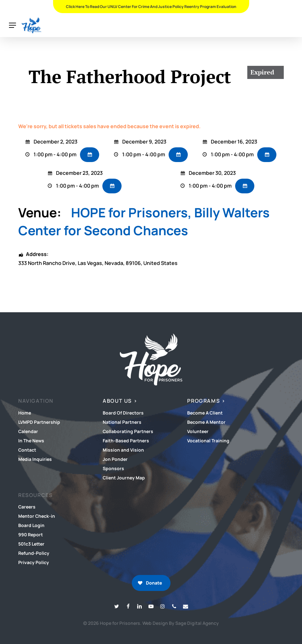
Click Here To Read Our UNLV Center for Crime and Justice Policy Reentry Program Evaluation (151, 7)
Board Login (31, 525)
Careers (27, 507)
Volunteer (198, 431)
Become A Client (205, 413)
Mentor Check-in (37, 516)
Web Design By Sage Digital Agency (181, 623)
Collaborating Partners (128, 431)
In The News (31, 441)
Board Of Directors (123, 413)
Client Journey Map (124, 478)
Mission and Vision (123, 450)
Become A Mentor (206, 422)
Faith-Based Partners (126, 441)
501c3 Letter (31, 544)
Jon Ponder (115, 459)
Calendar (28, 431)
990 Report (31, 535)
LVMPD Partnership (39, 422)
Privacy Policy (34, 562)
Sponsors (113, 468)
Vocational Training (208, 441)
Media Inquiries (35, 459)
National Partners (122, 422)
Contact (27, 450)
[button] (12, 25)
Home (25, 413)
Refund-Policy (34, 553)
